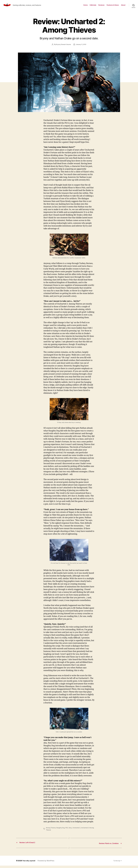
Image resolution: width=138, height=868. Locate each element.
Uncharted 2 (77, 830)
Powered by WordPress (48, 863)
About (123, 6)
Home (85, 6)
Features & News (113, 6)
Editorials (93, 6)
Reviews (101, 6)
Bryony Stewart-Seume (63, 47)
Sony (71, 830)
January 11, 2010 (81, 47)
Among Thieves (51, 830)
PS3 (67, 830)
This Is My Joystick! (30, 863)
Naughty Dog (61, 830)
